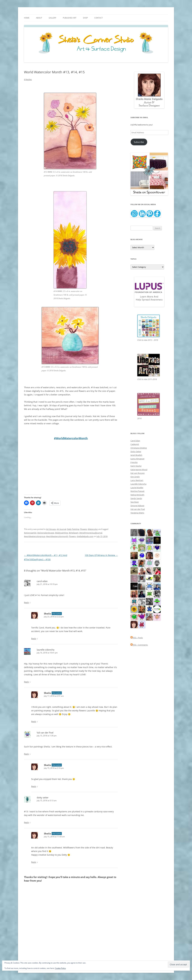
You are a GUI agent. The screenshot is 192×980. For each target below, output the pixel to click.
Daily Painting (73, 529)
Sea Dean (135, 502)
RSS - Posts (137, 638)
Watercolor (93, 529)
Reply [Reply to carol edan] (26, 602)
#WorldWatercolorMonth (71, 438)
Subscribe (139, 142)
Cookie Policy (60, 968)
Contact (99, 18)
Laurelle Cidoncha (138, 484)
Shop (85, 18)
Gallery (52, 18)
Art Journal (61, 529)
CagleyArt (135, 444)
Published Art (70, 18)
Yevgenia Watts (137, 513)
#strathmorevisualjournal (91, 533)
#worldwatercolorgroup (35, 536)
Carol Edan (135, 441)
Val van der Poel (45, 733)
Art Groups (51, 529)
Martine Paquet (137, 491)
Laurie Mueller (137, 488)
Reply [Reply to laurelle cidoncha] (26, 682)
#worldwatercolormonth (57, 536)
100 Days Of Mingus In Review (101, 555)
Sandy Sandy (136, 498)
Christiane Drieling (139, 448)
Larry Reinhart (137, 480)
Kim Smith (135, 477)
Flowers (84, 529)
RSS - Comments (139, 645)
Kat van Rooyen (138, 473)
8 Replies (28, 79)
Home (27, 18)
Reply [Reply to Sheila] (34, 639)
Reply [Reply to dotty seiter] (26, 822)
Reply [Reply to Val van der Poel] (26, 754)
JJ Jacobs (134, 462)
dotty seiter (43, 797)
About (39, 18)
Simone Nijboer (137, 506)
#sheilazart (74, 533)
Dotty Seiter (136, 451)
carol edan (42, 581)
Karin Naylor (136, 466)
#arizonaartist (30, 533)
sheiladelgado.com (85, 536)
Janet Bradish (136, 455)
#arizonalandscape (46, 533)
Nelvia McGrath (137, 495)
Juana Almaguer (137, 459)
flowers (72, 536)
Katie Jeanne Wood (139, 469)
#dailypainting (61, 533)
